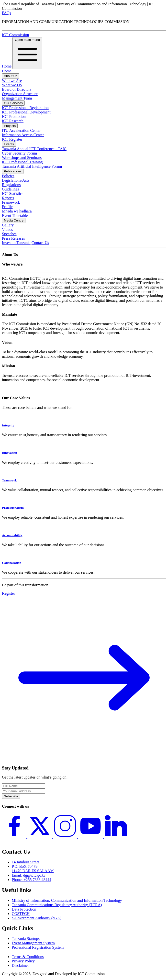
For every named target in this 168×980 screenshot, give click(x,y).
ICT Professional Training (22, 162)
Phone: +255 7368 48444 (31, 880)
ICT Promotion (14, 117)
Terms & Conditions (28, 957)
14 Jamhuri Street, (26, 862)
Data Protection (24, 909)
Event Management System (33, 943)
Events (9, 144)
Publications (13, 171)
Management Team (17, 98)
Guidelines (10, 189)
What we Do (12, 85)
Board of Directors (17, 89)
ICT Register (12, 139)
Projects (10, 126)
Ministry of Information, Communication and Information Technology (67, 900)
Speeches (9, 234)
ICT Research (13, 121)
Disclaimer (20, 965)
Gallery (8, 225)
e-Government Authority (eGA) (37, 918)
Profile (7, 207)
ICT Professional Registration (25, 108)
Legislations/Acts (16, 180)
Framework (11, 202)
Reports (8, 198)
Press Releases (13, 238)
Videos (7, 229)
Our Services (13, 103)
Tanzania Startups (26, 939)
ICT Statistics (13, 194)
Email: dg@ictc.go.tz (28, 875)
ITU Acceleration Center (21, 130)
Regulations (11, 185)
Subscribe (11, 796)
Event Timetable (15, 216)
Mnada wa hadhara (17, 211)
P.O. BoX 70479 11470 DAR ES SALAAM (33, 869)
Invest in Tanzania (16, 243)
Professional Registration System (38, 947)
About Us (11, 76)
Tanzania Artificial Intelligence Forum (32, 166)
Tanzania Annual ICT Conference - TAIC (34, 149)
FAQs (6, 13)
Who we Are (12, 81)
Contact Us (40, 243)
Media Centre (14, 220)
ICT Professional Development (26, 112)
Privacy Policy (23, 961)
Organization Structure (20, 94)
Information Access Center (23, 135)
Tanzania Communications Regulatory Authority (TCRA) (57, 905)
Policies (8, 176)
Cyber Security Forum (19, 153)
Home (7, 66)
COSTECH (21, 914)
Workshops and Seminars (22, 158)
